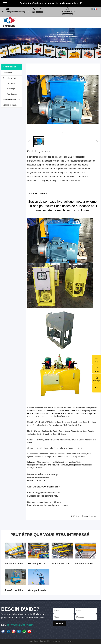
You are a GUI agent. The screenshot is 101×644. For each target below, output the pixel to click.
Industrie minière (9, 99)
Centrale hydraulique (12, 84)
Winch (30, 440)
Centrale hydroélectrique (10, 78)
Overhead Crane (42, 422)
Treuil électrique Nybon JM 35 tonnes (12, 94)
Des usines (7, 73)
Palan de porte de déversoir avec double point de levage (12, 89)
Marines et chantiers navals (10, 105)
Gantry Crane (34, 431)
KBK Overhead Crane (73, 425)
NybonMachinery (50, 496)
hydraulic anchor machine (59, 408)
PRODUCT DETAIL (38, 194)
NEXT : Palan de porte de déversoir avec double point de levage (84, 516)
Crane (30, 422)
